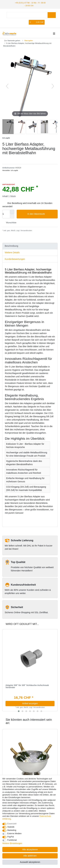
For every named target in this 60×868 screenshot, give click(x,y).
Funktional (12, 840)
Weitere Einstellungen (12, 843)
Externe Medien (15, 833)
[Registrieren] (26, 22)
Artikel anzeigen (30, 703)
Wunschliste (10, 223)
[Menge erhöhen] (12, 212)
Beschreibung (11, 246)
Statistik (11, 827)
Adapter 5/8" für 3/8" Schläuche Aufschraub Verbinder (27, 686)
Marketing (12, 830)
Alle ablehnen (30, 856)
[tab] (30, 246)
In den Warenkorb (41, 214)
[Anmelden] (21, 22)
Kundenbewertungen (15, 259)
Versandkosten (26, 230)
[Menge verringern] (12, 216)
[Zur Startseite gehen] (11, 41)
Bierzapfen (29, 41)
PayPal (11, 837)
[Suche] (52, 15)
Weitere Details (12, 252)
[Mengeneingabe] (6, 214)
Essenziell (12, 824)
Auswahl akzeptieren (30, 862)
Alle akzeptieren (30, 849)
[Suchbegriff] (27, 15)
